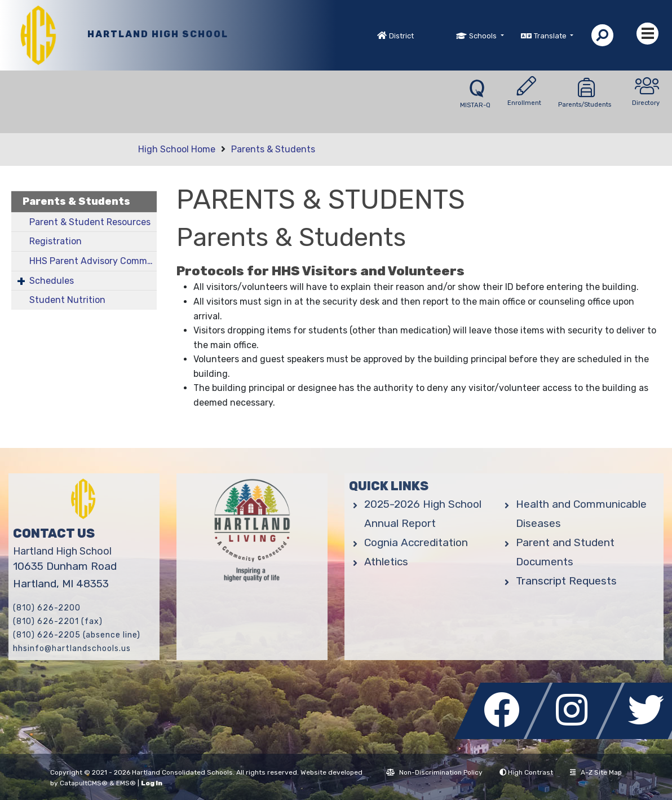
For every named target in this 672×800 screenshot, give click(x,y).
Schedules (52, 281)
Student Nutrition (67, 300)
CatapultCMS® (84, 783)
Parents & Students (273, 149)
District (401, 36)
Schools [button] (484, 36)
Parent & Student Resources (90, 222)
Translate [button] (551, 36)
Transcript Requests (566, 581)
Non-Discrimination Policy (434, 772)
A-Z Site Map (596, 772)
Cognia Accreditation (416, 542)
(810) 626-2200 (47, 608)
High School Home (177, 149)
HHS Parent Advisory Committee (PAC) (93, 261)
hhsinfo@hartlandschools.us (72, 649)
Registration (56, 241)
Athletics (386, 562)
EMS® (126, 783)
